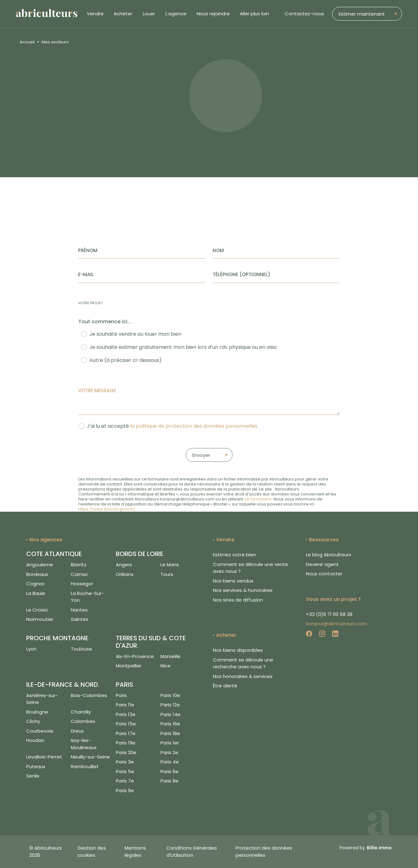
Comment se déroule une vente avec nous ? (251, 568)
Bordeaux (37, 574)
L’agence (176, 14)
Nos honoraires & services (243, 676)
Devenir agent (322, 564)
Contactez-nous (304, 14)
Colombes (83, 721)
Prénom (88, 250)
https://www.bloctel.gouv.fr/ (107, 509)
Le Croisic (37, 610)
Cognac (36, 584)
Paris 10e (170, 695)
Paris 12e (170, 705)
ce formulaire (258, 499)
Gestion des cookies (92, 851)
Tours (167, 574)
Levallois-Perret (44, 757)
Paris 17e (126, 733)
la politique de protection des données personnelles (194, 426)
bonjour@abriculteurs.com (337, 624)
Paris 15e (126, 724)
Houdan (35, 740)
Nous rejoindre (213, 14)
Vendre (95, 14)
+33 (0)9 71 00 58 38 (329, 614)
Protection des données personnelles (264, 851)
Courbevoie (40, 731)
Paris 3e (125, 762)
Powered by (366, 848)
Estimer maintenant (362, 14)
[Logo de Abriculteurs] (50, 14)
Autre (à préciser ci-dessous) (125, 360)
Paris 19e (126, 743)
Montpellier (129, 666)
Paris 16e (170, 724)
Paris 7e (125, 781)
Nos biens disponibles (238, 650)
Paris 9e (125, 790)
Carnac (79, 574)
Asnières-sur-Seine (42, 699)
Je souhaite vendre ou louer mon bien (135, 334)
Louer (149, 14)
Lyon (31, 649)
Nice (165, 666)
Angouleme (40, 565)
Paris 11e (125, 705)
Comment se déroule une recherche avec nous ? (243, 663)
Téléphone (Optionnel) (241, 274)
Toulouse (81, 649)
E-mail (86, 274)
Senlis (33, 776)
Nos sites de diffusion (238, 600)
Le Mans (170, 565)
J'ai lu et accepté (172, 426)
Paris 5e (125, 771)
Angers (124, 565)
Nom (218, 250)
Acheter (123, 14)
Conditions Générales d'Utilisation (192, 851)
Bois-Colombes (89, 695)
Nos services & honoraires (243, 590)
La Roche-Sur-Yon (87, 597)
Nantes (79, 610)
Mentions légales (135, 851)
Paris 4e (170, 762)
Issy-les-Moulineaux (84, 744)
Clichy (33, 721)
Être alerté (225, 686)
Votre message (97, 390)
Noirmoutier (40, 619)
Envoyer (201, 455)
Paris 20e (126, 752)
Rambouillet (85, 766)
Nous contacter (324, 574)
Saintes (80, 619)
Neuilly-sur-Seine (90, 757)
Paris (121, 695)
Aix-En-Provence (135, 656)
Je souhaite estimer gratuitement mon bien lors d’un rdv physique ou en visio (183, 347)
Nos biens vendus (233, 581)
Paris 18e (170, 733)
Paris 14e (170, 714)
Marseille (170, 656)
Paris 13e (126, 714)
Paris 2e (169, 752)
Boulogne (37, 712)
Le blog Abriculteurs (329, 555)
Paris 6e (170, 771)
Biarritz (79, 565)
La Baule (36, 593)
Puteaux (36, 766)
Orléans (125, 574)
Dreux (77, 731)
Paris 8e (170, 781)
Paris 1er (170, 743)
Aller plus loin (254, 14)
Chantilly (81, 712)
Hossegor (82, 584)
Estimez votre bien (234, 555)
